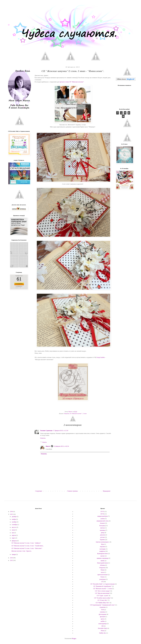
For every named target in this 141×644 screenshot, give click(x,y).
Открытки (66, 413)
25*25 (102, 512)
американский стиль (102, 521)
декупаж (103, 535)
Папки (103, 570)
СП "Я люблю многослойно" (102, 598)
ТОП (103, 610)
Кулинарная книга (102, 554)
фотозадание (102, 614)
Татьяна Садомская (46, 431)
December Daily (103, 628)
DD (103, 626)
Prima (103, 631)
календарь (102, 549)
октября (14, 522)
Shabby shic (102, 633)
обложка (103, 565)
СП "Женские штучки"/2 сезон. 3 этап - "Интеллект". (27, 548)
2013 (12, 560)
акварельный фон (103, 516)
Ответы (44, 442)
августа (14, 527)
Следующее (39, 491)
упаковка (102, 612)
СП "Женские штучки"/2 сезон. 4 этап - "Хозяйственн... (28, 546)
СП (102, 582)
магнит (102, 556)
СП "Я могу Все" (103, 600)
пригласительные (102, 575)
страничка (102, 607)
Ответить (43, 438)
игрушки (103, 547)
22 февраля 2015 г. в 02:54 (61, 446)
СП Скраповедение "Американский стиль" (103, 605)
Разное (103, 577)
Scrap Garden (101, 357)
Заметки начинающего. (103, 542)
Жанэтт (48, 446)
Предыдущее (107, 491)
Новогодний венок (102, 563)
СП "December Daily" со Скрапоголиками (103, 584)
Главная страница (72, 491)
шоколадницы (103, 624)
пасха (102, 572)
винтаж (102, 528)
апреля (14, 535)
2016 (12, 512)
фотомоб (102, 617)
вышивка (102, 530)
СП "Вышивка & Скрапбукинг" (102, 586)
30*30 (102, 514)
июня (14, 530)
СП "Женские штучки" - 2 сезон (78, 413)
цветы (103, 619)
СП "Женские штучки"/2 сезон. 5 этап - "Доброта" (26, 543)
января (14, 554)
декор (103, 533)
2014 (12, 558)
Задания (102, 540)
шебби (103, 621)
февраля (14, 541)
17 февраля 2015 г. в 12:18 (61, 431)
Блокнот (102, 523)
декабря (14, 517)
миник (103, 561)
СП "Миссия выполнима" (102, 593)
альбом (102, 519)
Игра (103, 544)
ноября (14, 519)
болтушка (102, 526)
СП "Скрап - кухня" (103, 596)
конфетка (102, 551)
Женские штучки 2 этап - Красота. (21, 551)
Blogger (74, 639)
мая (13, 533)
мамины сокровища (102, 558)
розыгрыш (103, 579)
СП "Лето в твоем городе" (102, 591)
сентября (15, 525)
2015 (12, 514)
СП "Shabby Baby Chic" (103, 603)
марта (14, 538)
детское (103, 537)
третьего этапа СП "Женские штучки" (72, 82)
